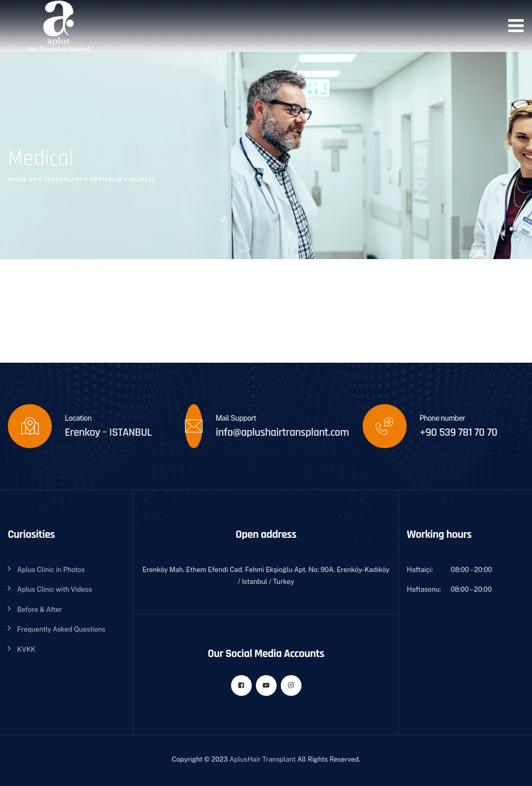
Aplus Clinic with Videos (55, 589)
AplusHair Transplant (263, 759)
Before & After (40, 610)
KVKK (26, 649)
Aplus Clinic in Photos (51, 570)
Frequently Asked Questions (61, 629)
